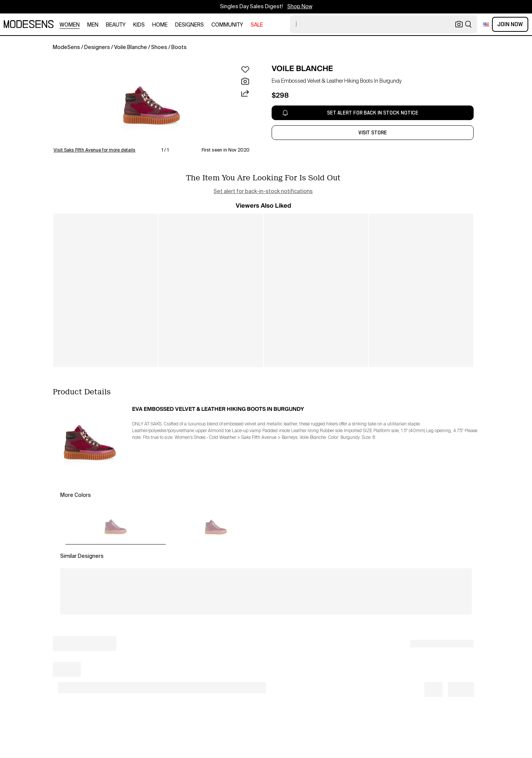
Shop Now (300, 7)
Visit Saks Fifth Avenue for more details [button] (94, 150)
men (93, 25)
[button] (152, 106)
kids (139, 25)
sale (257, 25)
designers (189, 25)
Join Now (510, 24)
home (160, 25)
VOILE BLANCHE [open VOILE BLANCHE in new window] (302, 68)
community (227, 25)
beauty (116, 25)
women (70, 25)
